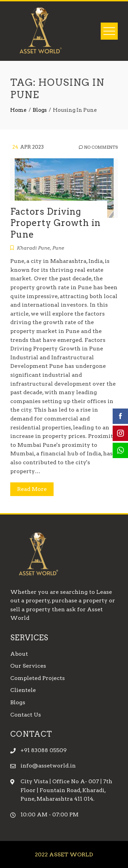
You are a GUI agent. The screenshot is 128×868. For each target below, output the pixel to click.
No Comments (98, 147)
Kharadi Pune (33, 248)
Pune (58, 248)
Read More (32, 489)
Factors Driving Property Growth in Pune (55, 223)
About (19, 654)
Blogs (18, 702)
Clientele (23, 690)
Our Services (28, 666)
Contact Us (26, 715)
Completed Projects (38, 678)
